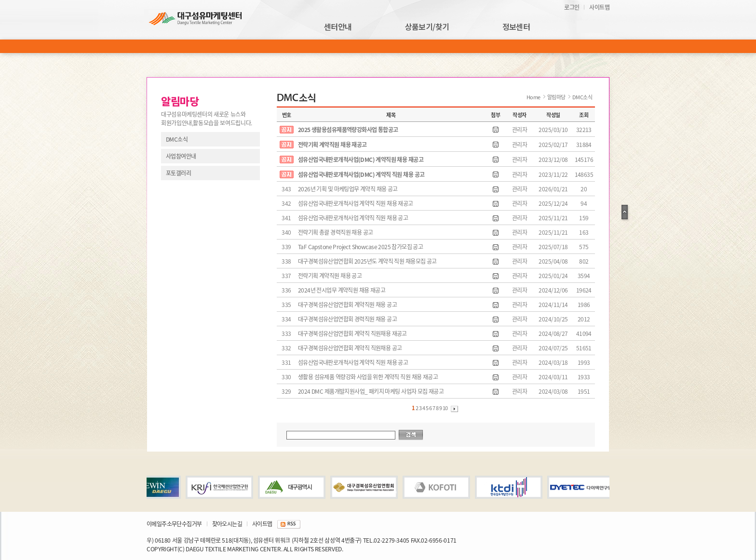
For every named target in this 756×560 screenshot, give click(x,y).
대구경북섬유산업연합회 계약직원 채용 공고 (347, 305)
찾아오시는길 (227, 524)
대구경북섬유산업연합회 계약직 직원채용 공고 (350, 348)
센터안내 (338, 27)
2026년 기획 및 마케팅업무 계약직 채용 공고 (348, 189)
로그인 (572, 7)
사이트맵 (599, 7)
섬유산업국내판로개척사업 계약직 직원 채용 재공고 (356, 203)
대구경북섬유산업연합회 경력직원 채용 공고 (347, 319)
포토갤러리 (178, 173)
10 (445, 408)
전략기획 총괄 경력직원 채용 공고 (335, 232)
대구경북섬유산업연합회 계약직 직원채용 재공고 (352, 333)
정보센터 (516, 27)
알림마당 (556, 97)
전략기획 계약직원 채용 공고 (330, 276)
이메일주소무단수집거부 (174, 524)
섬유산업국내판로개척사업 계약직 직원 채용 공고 (353, 218)
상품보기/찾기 (427, 27)
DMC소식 (177, 139)
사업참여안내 (181, 156)
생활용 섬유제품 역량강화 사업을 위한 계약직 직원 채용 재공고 (368, 377)
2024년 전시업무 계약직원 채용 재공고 (342, 290)
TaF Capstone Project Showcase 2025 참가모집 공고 (360, 247)
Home (533, 97)
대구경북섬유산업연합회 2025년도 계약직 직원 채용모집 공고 (367, 261)
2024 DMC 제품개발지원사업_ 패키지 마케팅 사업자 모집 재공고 (371, 391)
